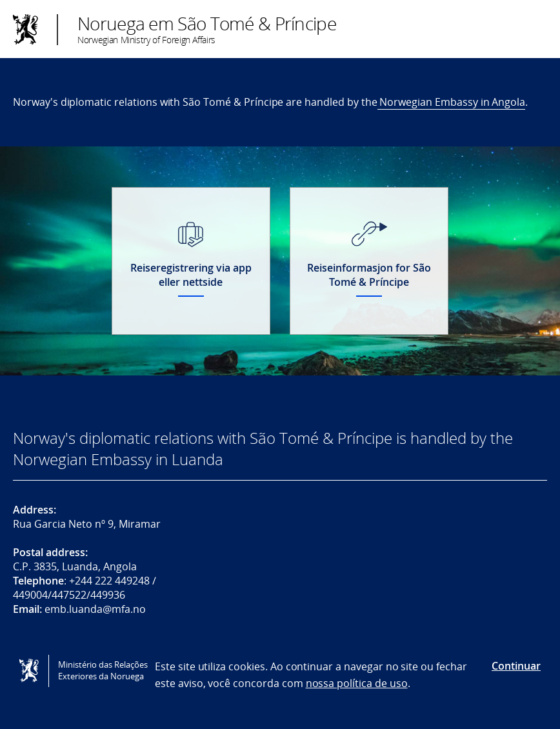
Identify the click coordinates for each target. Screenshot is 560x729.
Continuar (516, 666)
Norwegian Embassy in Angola (452, 102)
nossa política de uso (357, 683)
